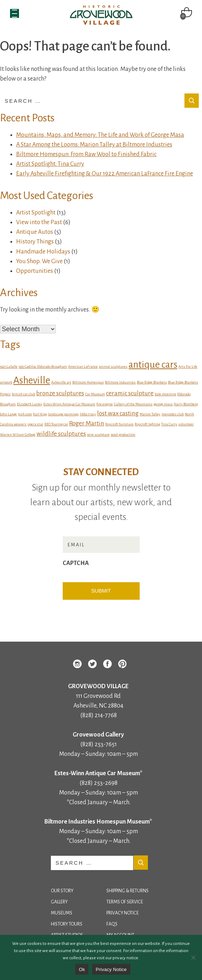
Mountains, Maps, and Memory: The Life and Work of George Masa (100, 135)
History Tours (67, 924)
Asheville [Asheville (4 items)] (32, 380)
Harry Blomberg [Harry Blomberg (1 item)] (186, 404)
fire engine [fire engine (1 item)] (105, 404)
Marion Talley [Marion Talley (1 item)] (150, 414)
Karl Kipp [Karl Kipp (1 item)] (40, 414)
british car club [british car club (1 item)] (23, 394)
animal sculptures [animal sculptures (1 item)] (113, 366)
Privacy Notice (122, 913)
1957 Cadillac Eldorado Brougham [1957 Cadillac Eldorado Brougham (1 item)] (43, 366)
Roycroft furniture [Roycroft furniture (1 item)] (119, 424)
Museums (62, 913)
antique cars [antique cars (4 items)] (153, 365)
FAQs (112, 924)
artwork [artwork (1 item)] (6, 382)
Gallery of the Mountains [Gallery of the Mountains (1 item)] (133, 404)
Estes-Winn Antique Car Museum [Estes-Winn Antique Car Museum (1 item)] (69, 404)
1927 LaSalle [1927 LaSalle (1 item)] (9, 366)
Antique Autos (35, 232)
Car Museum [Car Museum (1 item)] (95, 394)
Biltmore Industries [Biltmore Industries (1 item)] (120, 382)
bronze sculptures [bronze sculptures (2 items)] (60, 393)
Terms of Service (125, 902)
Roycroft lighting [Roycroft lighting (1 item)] (147, 424)
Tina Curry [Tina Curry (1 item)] (169, 424)
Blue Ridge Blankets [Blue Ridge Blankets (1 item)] (152, 382)
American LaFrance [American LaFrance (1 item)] (83, 366)
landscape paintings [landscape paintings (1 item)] (63, 414)
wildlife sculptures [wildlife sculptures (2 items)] (61, 434)
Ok (82, 969)
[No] (193, 957)
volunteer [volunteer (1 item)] (186, 424)
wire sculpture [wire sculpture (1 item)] (98, 435)
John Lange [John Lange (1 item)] (8, 414)
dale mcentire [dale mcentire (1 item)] (165, 394)
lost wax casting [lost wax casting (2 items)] (118, 413)
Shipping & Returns (128, 891)
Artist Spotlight (36, 213)
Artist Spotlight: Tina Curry (50, 164)
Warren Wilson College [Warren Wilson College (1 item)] (18, 435)
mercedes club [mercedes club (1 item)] (173, 414)
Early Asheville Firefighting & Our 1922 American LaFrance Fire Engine (105, 174)
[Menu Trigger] (15, 13)
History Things (35, 242)
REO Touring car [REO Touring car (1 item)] (56, 424)
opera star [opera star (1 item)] (35, 424)
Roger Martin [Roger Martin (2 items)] (87, 423)
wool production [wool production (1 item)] (123, 435)
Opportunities (35, 271)
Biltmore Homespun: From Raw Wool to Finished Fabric (86, 154)
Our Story (62, 891)
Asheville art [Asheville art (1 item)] (61, 382)
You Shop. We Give (39, 261)
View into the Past (39, 222)
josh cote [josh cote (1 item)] (25, 414)
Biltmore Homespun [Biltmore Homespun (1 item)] (88, 382)
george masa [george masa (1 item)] (163, 404)
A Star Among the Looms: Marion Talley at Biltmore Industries (94, 145)
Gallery (59, 902)
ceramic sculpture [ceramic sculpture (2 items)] (130, 393)
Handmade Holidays (43, 252)
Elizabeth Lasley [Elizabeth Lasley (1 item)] (30, 404)
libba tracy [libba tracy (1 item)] (88, 414)
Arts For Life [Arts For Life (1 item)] (188, 366)
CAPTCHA (76, 563)
